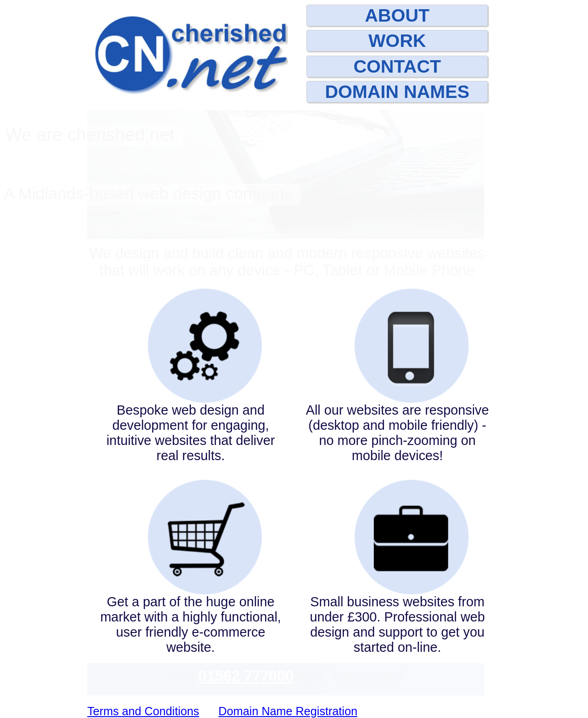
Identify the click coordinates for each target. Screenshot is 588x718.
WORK (397, 40)
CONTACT (397, 66)
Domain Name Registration (288, 711)
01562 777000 (246, 676)
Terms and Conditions (143, 711)
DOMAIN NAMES (397, 91)
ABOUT (397, 15)
